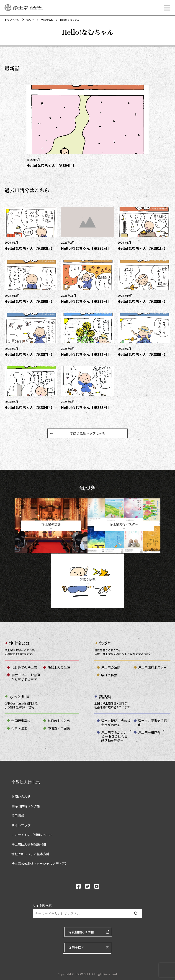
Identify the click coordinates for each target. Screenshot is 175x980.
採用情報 (18, 816)
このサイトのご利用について (32, 835)
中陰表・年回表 (59, 728)
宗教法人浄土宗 (26, 782)
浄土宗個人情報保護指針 (29, 844)
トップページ (12, 20)
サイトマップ (21, 825)
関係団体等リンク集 (26, 806)
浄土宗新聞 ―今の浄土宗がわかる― (116, 723)
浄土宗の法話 (111, 667)
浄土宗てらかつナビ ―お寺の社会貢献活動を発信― (114, 736)
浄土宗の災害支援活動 (152, 723)
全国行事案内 (21, 721)
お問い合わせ (21, 796)
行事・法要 (19, 728)
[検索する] (136, 913)
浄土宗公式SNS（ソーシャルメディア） (40, 863)
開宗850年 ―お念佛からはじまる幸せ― (26, 677)
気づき (28, 20)
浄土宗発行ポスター (152, 667)
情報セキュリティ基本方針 (30, 854)
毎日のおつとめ (59, 721)
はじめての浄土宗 (24, 667)
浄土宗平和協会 (149, 732)
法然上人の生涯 (59, 667)
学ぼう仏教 (45, 20)
